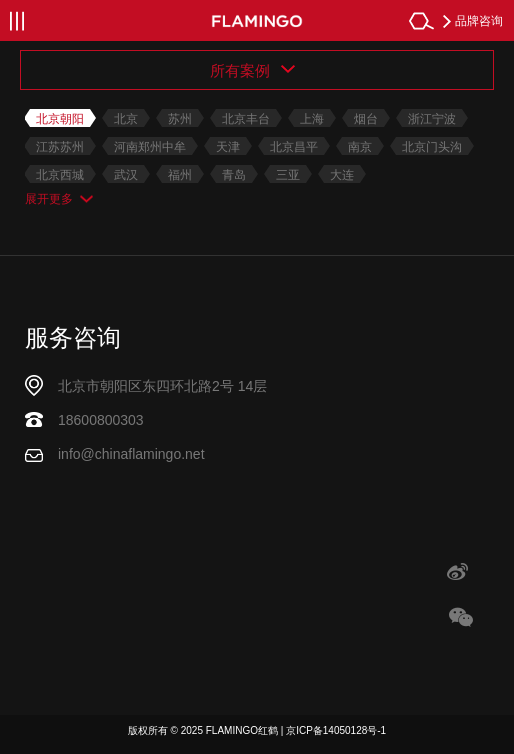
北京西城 (60, 175)
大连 (342, 175)
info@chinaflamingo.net (131, 454)
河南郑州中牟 (150, 147)
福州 (180, 175)
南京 (360, 147)
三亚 (288, 175)
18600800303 (101, 420)
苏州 (180, 119)
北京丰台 (246, 119)
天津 (228, 147)
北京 (126, 119)
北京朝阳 (60, 119)
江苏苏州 (60, 147)
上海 (312, 119)
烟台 (366, 119)
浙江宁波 (432, 119)
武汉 (126, 175)
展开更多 (49, 199)
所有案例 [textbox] (242, 70)
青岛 (234, 175)
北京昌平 (294, 147)
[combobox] (257, 70)
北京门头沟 (432, 147)
